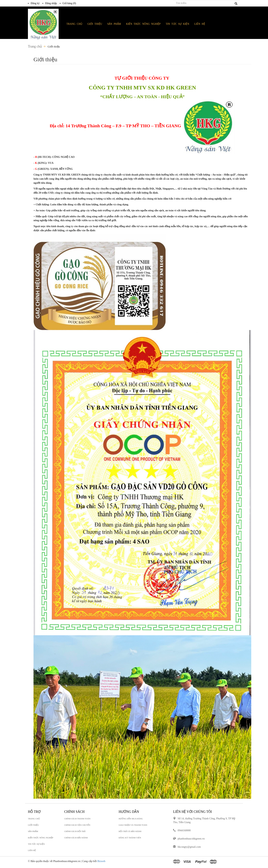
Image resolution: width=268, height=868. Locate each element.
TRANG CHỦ (74, 24)
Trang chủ (35, 46)
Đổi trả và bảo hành (130, 831)
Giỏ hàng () (69, 3)
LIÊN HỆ (32, 850)
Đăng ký (35, 3)
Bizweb (101, 861)
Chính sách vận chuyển (77, 825)
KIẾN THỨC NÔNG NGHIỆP (41, 838)
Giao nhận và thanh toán (133, 825)
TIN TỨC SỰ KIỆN (36, 844)
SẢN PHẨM (114, 24)
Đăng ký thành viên (130, 838)
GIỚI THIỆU (33, 825)
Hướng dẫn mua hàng (131, 819)
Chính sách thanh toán (77, 819)
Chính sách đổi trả (75, 831)
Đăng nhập (51, 3)
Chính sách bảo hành (76, 838)
